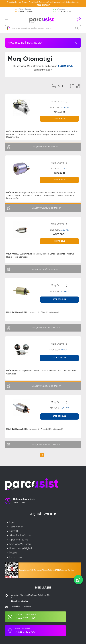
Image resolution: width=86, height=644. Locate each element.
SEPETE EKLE (59, 119)
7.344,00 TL (59, 112)
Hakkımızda (16, 557)
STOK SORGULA (59, 299)
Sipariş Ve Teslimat (19, 540)
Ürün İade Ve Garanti (21, 544)
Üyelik (12, 522)
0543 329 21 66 (64, 12)
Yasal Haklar (16, 527)
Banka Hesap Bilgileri (21, 548)
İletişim (13, 553)
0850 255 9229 (43, 5)
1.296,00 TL (59, 173)
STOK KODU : (59, 108)
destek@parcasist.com (21, 606)
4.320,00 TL (59, 234)
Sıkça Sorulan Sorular (21, 535)
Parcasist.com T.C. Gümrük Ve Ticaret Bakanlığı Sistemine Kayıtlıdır (47, 570)
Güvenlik (14, 531)
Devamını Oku (13, 137)
